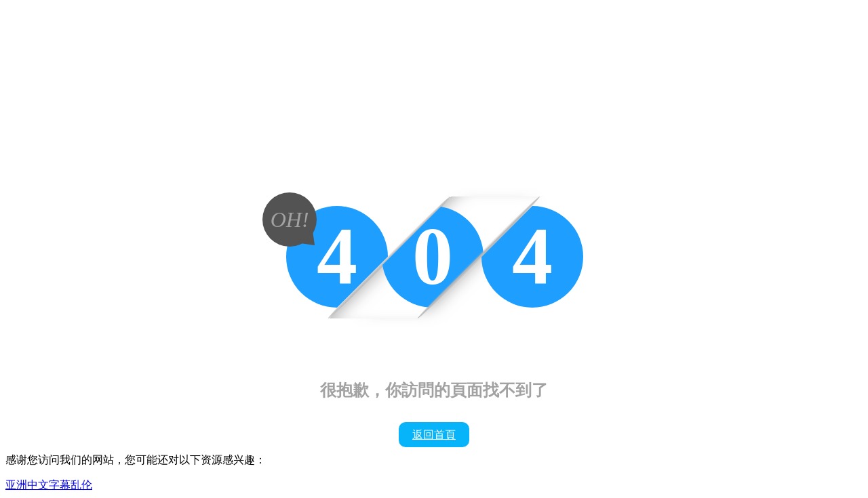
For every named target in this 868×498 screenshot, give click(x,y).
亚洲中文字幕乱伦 (49, 485)
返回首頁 (434, 435)
